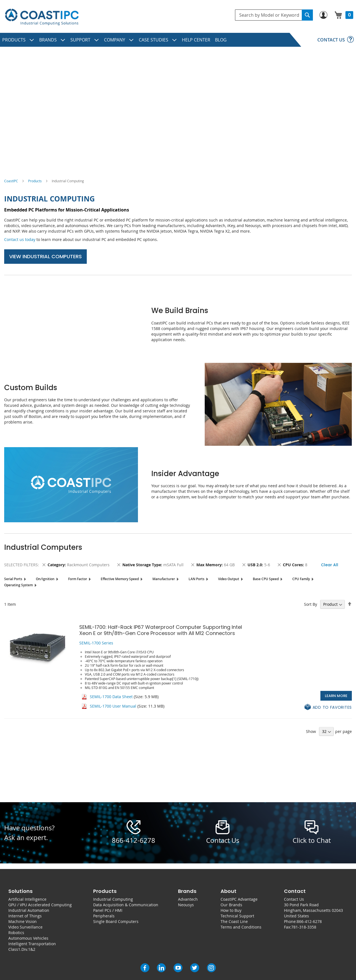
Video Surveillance (25, 927)
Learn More (336, 696)
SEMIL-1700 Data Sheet (111, 697)
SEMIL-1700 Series (96, 643)
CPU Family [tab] (301, 579)
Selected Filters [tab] (21, 565)
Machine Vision (23, 921)
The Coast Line (234, 921)
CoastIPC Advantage (239, 899)
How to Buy (231, 910)
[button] (328, 707)
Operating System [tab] (18, 585)
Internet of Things (25, 916)
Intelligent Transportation (32, 944)
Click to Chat (312, 840)
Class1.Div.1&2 (22, 949)
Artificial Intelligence (27, 899)
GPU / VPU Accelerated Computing (40, 905)
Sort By (311, 604)
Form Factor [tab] (78, 579)
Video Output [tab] (229, 579)
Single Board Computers (116, 921)
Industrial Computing (113, 899)
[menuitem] (18, 40)
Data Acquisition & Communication (126, 905)
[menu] (178, 40)
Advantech (188, 899)
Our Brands (231, 905)
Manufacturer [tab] (164, 579)
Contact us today (20, 239)
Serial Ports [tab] (13, 579)
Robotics (16, 933)
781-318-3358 (304, 927)
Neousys (186, 905)
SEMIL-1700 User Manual (113, 706)
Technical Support (237, 916)
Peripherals (104, 916)
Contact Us (294, 899)
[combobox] (274, 15)
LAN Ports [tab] (196, 579)
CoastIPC (11, 181)
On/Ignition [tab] (45, 579)
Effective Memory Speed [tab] (120, 579)
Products (35, 181)
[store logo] (42, 17)
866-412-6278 (133, 840)
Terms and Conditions (241, 927)
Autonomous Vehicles (28, 938)
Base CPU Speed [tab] (266, 579)
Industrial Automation (29, 910)
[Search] (307, 15)
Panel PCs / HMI (108, 910)
